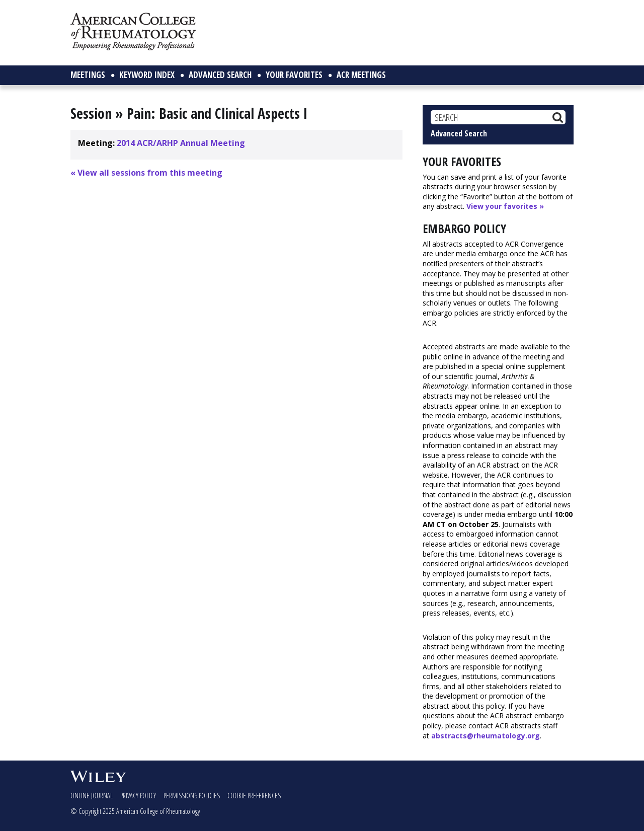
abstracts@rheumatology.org (486, 736)
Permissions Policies (192, 796)
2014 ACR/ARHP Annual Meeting (181, 143)
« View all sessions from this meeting (146, 173)
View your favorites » (505, 206)
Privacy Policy (138, 796)
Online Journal (92, 796)
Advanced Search (459, 133)
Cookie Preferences (254, 796)
